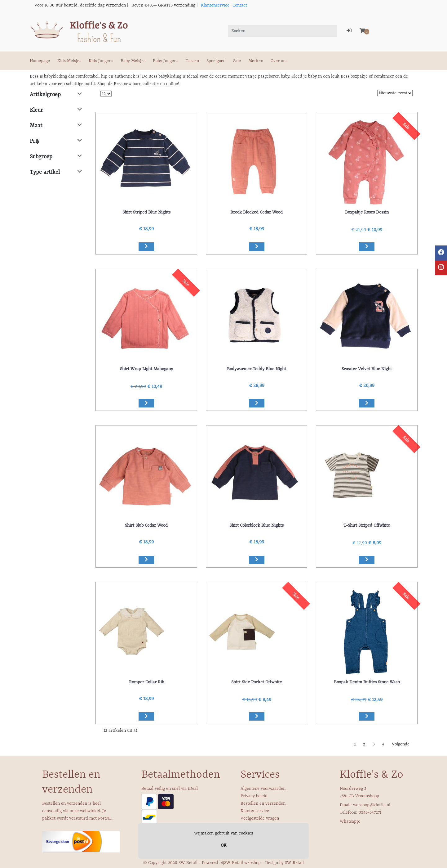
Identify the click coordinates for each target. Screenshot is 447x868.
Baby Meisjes (133, 61)
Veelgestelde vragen (260, 818)
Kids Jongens (101, 61)
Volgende (401, 744)
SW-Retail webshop (242, 863)
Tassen (192, 61)
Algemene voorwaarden (263, 789)
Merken (256, 61)
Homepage (40, 61)
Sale (237, 61)
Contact (240, 5)
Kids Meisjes (69, 61)
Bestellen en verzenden (263, 803)
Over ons (279, 61)
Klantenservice (215, 5)
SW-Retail (294, 863)
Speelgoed (216, 61)
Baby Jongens (166, 61)
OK (223, 845)
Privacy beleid (254, 796)
